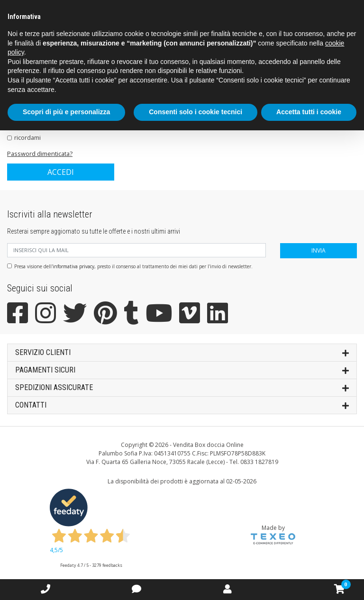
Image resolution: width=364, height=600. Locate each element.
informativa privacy (73, 266)
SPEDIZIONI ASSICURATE (182, 387)
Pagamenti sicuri (182, 369)
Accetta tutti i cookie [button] (309, 112)
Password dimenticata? (40, 154)
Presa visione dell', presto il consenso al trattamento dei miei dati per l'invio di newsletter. (133, 266)
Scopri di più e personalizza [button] (66, 112)
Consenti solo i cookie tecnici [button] (196, 112)
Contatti (182, 405)
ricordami (27, 137)
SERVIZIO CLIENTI (182, 352)
